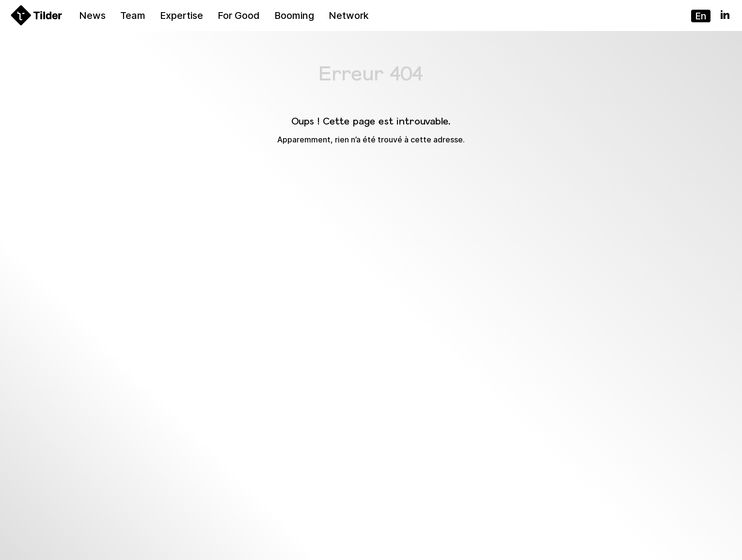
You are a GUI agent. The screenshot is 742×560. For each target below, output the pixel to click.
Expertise (182, 16)
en (701, 16)
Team (133, 16)
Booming (294, 16)
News (92, 16)
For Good (239, 16)
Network (349, 16)
